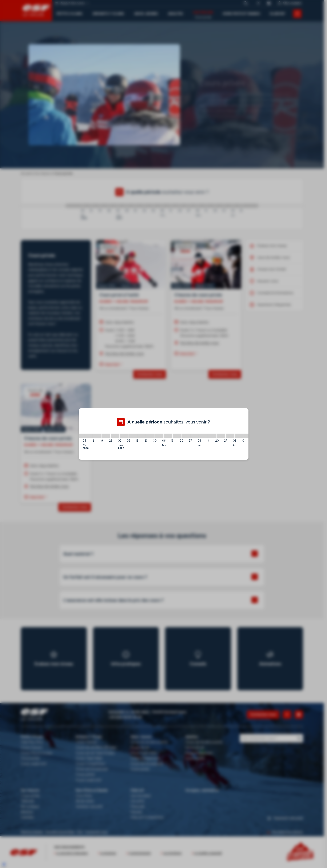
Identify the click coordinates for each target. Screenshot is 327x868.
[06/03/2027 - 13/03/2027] (203, 436)
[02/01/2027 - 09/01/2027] (124, 436)
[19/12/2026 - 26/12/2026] (106, 436)
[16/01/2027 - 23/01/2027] (141, 436)
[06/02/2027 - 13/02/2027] (168, 436)
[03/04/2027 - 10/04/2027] (239, 436)
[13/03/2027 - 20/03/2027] (212, 436)
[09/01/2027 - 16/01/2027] (133, 436)
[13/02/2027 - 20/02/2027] (177, 436)
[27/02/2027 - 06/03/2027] (195, 436)
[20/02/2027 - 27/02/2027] (186, 436)
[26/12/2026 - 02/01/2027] (115, 436)
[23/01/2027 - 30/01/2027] (150, 436)
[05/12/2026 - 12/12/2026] (88, 436)
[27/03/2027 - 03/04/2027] (230, 436)
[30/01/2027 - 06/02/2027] (159, 436)
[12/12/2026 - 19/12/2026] (97, 436)
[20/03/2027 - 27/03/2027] (221, 436)
